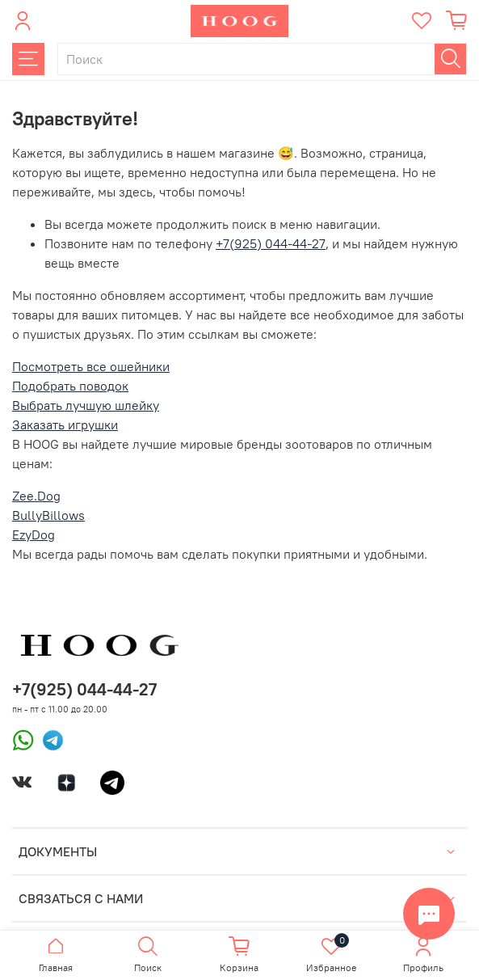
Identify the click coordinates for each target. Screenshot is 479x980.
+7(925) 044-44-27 (271, 243)
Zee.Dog (36, 496)
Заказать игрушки (65, 425)
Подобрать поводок (70, 386)
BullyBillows (48, 515)
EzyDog (34, 534)
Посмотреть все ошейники (91, 366)
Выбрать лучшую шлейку (86, 405)
